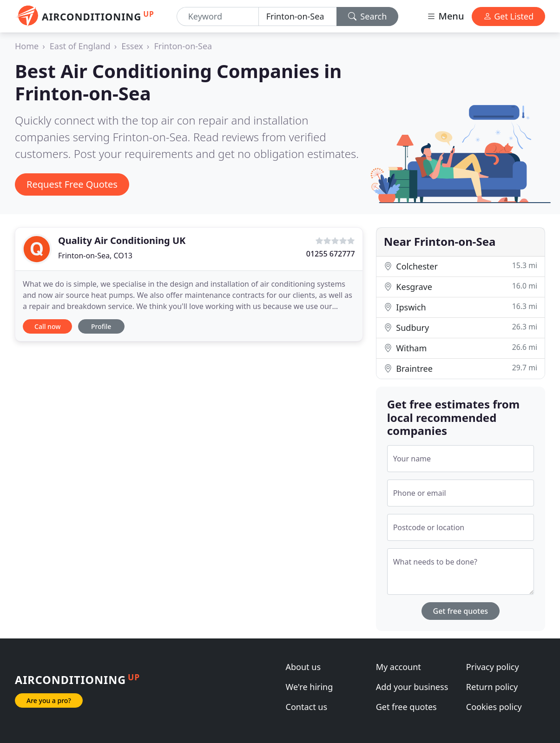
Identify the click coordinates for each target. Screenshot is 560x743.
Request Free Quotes (72, 184)
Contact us (307, 707)
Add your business (412, 687)
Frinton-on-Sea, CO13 (95, 256)
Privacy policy (493, 667)
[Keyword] (218, 16)
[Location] (298, 16)
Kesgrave (461, 286)
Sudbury (461, 327)
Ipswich (461, 307)
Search (368, 16)
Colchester (461, 266)
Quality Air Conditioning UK (122, 240)
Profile (101, 326)
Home (27, 46)
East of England (80, 46)
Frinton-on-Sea (183, 46)
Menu (445, 16)
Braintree (461, 368)
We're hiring (310, 687)
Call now (47, 326)
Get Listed (508, 16)
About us (303, 667)
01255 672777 (331, 254)
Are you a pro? (49, 700)
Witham (461, 348)
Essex (132, 46)
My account (399, 667)
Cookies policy (494, 707)
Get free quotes (461, 611)
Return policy (492, 687)
